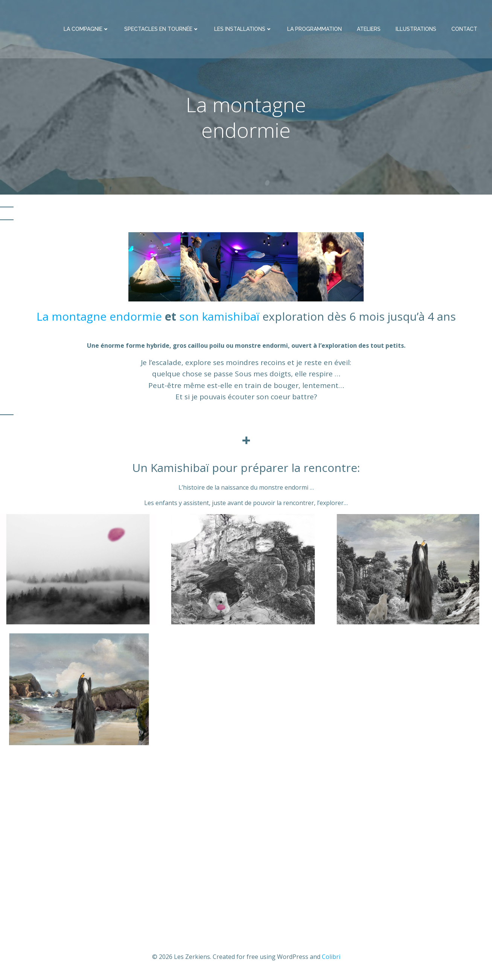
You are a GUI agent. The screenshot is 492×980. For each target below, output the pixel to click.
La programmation (315, 31)
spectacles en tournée (162, 31)
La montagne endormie (99, 317)
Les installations (244, 31)
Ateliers (369, 31)
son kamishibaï (221, 317)
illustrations (417, 31)
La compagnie (87, 31)
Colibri (331, 958)
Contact (465, 31)
